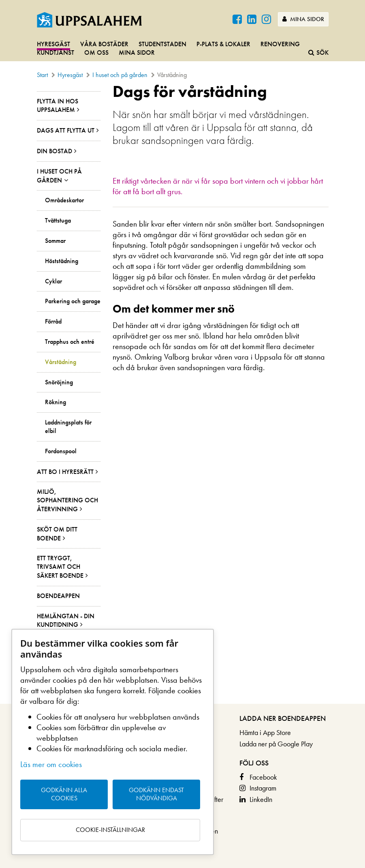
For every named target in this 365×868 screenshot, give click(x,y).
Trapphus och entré (70, 342)
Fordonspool (61, 451)
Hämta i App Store (265, 732)
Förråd (53, 321)
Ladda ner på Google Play (276, 744)
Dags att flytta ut (66, 130)
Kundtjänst (55, 53)
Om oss (96, 53)
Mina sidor (303, 19)
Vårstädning (61, 362)
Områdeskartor (64, 200)
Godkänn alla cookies (64, 794)
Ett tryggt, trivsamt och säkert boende (60, 567)
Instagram (263, 788)
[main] (182, 393)
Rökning (55, 402)
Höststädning (62, 261)
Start (42, 75)
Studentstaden (162, 44)
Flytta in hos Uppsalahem (58, 106)
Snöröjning (59, 382)
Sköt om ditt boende (57, 534)
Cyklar (53, 281)
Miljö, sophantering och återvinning (67, 500)
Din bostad (54, 151)
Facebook (263, 777)
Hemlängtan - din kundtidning (66, 620)
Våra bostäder (104, 44)
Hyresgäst (53, 44)
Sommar (55, 241)
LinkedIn (261, 799)
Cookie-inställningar (110, 830)
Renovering (280, 44)
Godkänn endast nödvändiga (156, 794)
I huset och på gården (120, 75)
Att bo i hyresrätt (65, 472)
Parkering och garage (73, 301)
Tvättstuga (58, 221)
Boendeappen (58, 596)
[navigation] (182, 49)
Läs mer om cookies (51, 764)
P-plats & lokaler (223, 44)
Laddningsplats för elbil (68, 427)
